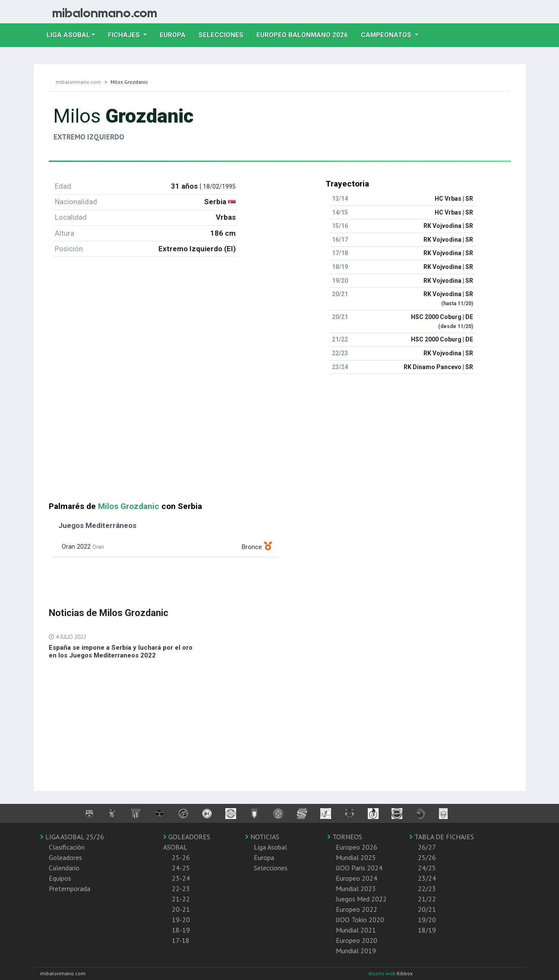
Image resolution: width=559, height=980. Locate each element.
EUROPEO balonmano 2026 (305, 34)
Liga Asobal (270, 847)
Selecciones (224, 34)
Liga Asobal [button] (68, 35)
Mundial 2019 (356, 951)
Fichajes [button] (125, 35)
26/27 (427, 847)
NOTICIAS (262, 837)
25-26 (181, 857)
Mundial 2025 (356, 857)
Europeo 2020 (357, 940)
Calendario (64, 868)
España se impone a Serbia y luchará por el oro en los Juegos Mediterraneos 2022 (121, 651)
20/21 (427, 909)
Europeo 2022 (357, 909)
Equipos (60, 878)
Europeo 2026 (357, 847)
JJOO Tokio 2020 (360, 920)
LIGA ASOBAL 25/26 (72, 837)
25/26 (427, 857)
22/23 (427, 888)
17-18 (181, 940)
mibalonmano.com (78, 82)
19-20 (181, 920)
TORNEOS (345, 837)
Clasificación (67, 847)
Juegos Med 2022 (361, 899)
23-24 (181, 878)
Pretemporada (69, 888)
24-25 (181, 868)
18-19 (181, 930)
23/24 (427, 878)
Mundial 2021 (356, 930)
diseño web (382, 973)
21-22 (181, 899)
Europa (176, 34)
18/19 (427, 930)
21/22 (427, 899)
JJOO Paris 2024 (359, 868)
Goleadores (65, 857)
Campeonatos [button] (387, 35)
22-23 (181, 888)
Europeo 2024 (357, 878)
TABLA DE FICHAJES (442, 837)
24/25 (427, 868)
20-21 (181, 909)
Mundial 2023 (356, 888)
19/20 (427, 920)
